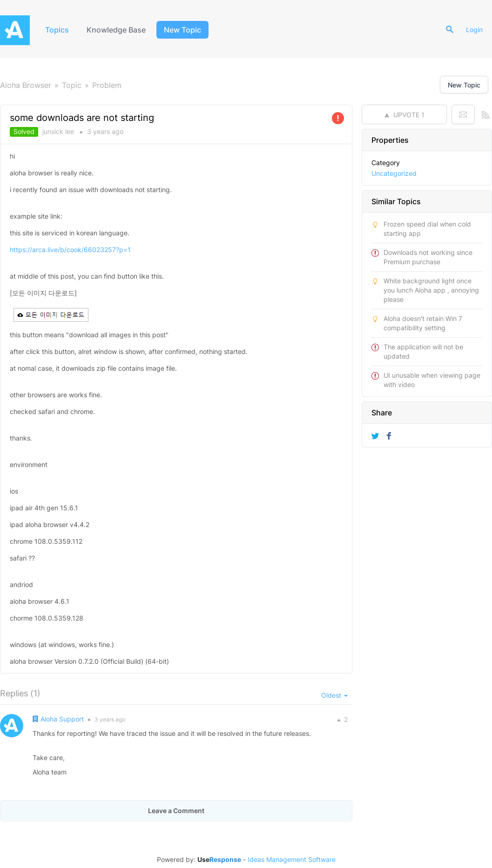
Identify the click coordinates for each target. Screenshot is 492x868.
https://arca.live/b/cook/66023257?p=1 (70, 250)
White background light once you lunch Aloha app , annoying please (431, 290)
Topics (57, 30)
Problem (107, 85)
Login (474, 30)
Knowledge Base (116, 30)
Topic (72, 85)
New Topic (182, 30)
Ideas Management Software (292, 860)
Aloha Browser (26, 85)
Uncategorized (394, 173)
